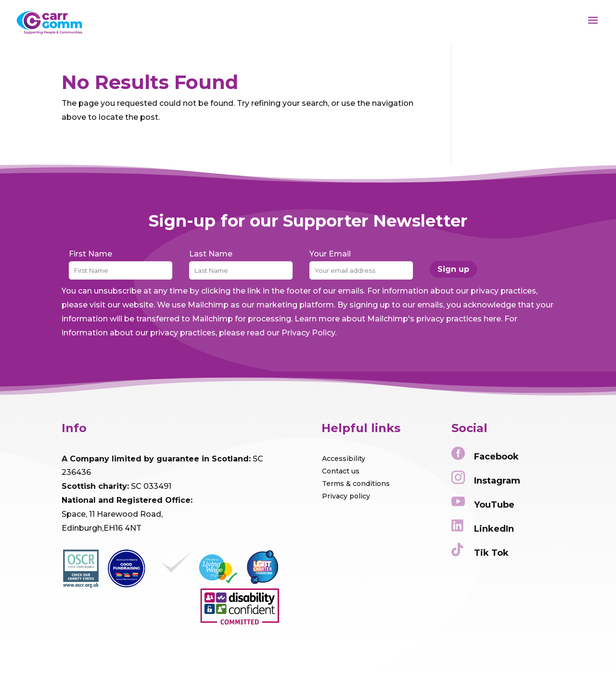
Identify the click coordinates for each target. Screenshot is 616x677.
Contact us (341, 471)
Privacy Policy (308, 333)
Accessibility (344, 459)
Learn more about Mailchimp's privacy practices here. (398, 319)
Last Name (211, 254)
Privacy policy (346, 496)
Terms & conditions (356, 484)
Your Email (330, 254)
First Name (90, 254)
